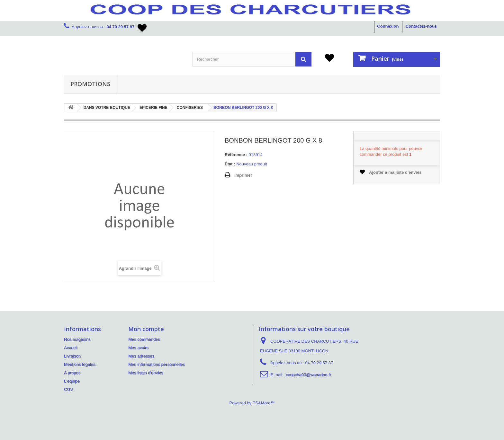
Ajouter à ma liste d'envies (391, 172)
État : (230, 164)
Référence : (236, 155)
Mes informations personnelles (157, 364)
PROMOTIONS (90, 84)
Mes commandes (144, 339)
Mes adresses (141, 356)
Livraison (72, 356)
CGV (68, 389)
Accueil (71, 348)
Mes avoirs (138, 348)
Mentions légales (80, 364)
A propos (72, 373)
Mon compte (146, 329)
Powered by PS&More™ (252, 403)
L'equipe (72, 381)
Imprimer (243, 175)
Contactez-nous (421, 26)
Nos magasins (77, 339)
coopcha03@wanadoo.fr (308, 375)
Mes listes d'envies (146, 373)
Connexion (388, 26)
